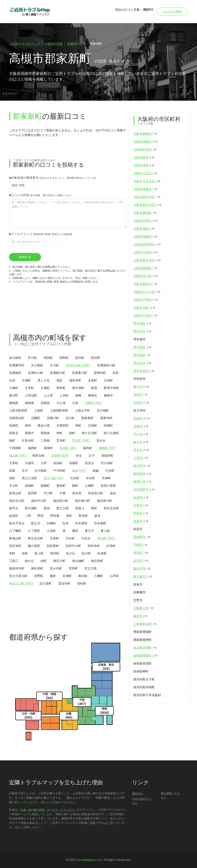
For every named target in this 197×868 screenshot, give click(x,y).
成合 (113, 493)
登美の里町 (108, 486)
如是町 (14, 516)
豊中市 (141, 387)
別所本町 (94, 546)
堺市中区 (142, 332)
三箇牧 (45, 441)
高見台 (89, 463)
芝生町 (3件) (81, 441)
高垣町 (58, 463)
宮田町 (73, 568)
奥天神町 (78, 388)
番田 (75, 531)
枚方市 (141, 442)
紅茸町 (111, 546)
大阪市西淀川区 (147, 197)
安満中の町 (36, 373)
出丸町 (75, 478)
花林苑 (45, 403)
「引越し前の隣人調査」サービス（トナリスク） (47, 810)
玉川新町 (41, 471)
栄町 (72, 433)
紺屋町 (108, 426)
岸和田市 (139, 379)
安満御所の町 (106, 365)
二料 (28, 516)
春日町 (14, 395)
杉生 (79, 456)
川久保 (61, 403)
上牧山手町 (83, 410)
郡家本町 (106, 418)
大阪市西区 (144, 158)
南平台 (14, 508)
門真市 (140, 545)
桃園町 (45, 486)
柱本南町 (100, 523)
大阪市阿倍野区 (147, 245)
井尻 (116, 373)
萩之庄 (36, 523)
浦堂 (59, 380)
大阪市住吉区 (146, 253)
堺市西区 (142, 348)
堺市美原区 (144, 371)
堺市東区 (139, 340)
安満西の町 (58, 373)
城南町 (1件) (107, 448)
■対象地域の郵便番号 (53, 178)
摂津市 (141, 553)
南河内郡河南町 (144, 687)
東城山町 (15, 538)
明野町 (64, 358)
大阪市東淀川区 (147, 205)
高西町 (14, 426)
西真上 (80, 508)
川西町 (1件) (93, 403)
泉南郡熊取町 (145, 656)
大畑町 (45, 388)
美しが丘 (44, 380)
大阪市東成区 (145, 213)
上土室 (48, 395)
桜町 (12, 441)
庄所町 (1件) (68, 448)
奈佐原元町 (96, 493)
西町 (94, 508)
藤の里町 (34, 546)
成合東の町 (83, 501)
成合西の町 (61, 501)
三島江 (14, 561)
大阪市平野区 (146, 300)
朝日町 (80, 358)
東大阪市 (143, 577)
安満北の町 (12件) (78, 365)
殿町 (75, 486)
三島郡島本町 (145, 624)
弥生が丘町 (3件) (21, 583)
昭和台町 (39, 456)
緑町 (44, 561)
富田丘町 (15, 493)
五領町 (93, 426)
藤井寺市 (142, 569)
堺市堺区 (142, 324)
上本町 (64, 395)
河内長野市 (144, 490)
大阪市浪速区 (145, 189)
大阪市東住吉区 (147, 261)
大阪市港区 (144, 166)
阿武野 (96, 358)
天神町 (106, 478)
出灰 (12, 380)
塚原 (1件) (79, 471)
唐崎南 (29, 403)
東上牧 (105, 531)
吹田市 (141, 403)
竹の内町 (107, 463)
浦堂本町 (75, 380)
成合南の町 (104, 501)
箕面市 (141, 521)
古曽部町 (63, 426)
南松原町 (37, 568)
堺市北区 (142, 363)
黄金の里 (44, 426)
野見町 (83, 516)
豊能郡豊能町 (143, 632)
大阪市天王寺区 (147, 181)
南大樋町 (78, 561)
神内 (28, 426)
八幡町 (99, 576)
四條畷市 (139, 593)
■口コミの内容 (41, 195)
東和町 (61, 486)
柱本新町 (81, 523)
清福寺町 (107, 456)
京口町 (70, 418)
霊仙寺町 (64, 583)
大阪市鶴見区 (145, 284)
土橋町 (89, 486)
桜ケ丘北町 (89, 433)
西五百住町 (111, 508)
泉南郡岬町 (141, 672)
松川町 (86, 553)
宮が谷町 (56, 568)
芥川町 (33, 358)
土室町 (51, 531)
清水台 (101, 441)
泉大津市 (139, 411)
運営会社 (138, 794)
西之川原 (63, 508)
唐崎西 (14, 403)
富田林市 (142, 474)
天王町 (14, 486)
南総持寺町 (17, 568)
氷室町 (54, 538)
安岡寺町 (100, 373)
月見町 (110, 471)
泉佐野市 (142, 466)
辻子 (92, 456)
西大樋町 (31, 508)
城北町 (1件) (18, 456)
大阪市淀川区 (146, 276)
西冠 (47, 508)
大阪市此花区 (145, 150)
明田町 (48, 358)
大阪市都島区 (145, 134)
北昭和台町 (17, 418)
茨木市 (141, 450)
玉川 (25, 471)
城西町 (33, 448)
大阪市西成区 (145, 268)
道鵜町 (29, 486)
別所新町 (53, 546)
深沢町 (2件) (106, 538)
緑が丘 (29, 561)
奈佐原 (77, 493)
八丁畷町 (15, 531)
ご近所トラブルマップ (24, 44)
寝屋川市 (142, 482)
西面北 (14, 433)
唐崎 (78, 395)
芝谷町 (61, 441)
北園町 (36, 418)
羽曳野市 (142, 537)
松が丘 (71, 553)
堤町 (12, 478)
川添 (75, 403)
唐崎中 (108, 395)
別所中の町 (73, 546)
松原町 (102, 553)
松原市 (141, 498)
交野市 (138, 600)
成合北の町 (17, 501)
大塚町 (14, 388)
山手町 (114, 576)
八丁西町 (34, 531)
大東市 (141, 506)
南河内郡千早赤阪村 (147, 695)
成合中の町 (39, 501)
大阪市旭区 (144, 229)
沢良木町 (28, 441)
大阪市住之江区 (147, 292)
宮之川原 (91, 568)
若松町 (82, 583)
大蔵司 (29, 463)
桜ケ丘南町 (111, 433)
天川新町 (37, 365)
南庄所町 (97, 561)
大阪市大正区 (145, 174)
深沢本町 (15, 546)
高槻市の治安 (76, 44)
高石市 (141, 561)
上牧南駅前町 (59, 410)
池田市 (140, 395)
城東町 (48, 448)
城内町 (88, 448)
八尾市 (141, 458)
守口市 (141, 434)
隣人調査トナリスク (170, 795)
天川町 (54, 365)
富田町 (33, 493)
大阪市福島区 (146, 142)
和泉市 (141, 514)
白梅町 (51, 523)
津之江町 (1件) (54, 478)
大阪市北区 (144, 308)
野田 (41, 516)
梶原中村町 (111, 388)
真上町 (39, 553)
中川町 (48, 493)
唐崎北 (93, 395)
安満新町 (15, 373)
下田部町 (15, 448)
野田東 (55, 516)
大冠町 (108, 380)
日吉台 (86, 538)
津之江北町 (29, 478)
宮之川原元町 (18, 576)
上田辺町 (31, 395)
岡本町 (61, 388)
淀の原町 (46, 583)
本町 (12, 553)
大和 (44, 463)
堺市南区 (142, 355)
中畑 (63, 493)
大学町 (14, 463)
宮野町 (39, 576)
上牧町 (39, 410)
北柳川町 (53, 418)
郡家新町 (88, 418)
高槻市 (142, 419)
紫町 (53, 576)
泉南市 (138, 585)
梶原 (94, 388)
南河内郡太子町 (144, 679)
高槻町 (74, 463)
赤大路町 (15, 358)
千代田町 (59, 471)
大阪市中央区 (145, 316)
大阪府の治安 (53, 44)
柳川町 (83, 576)
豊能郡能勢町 (143, 640)
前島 (25, 553)
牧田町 (55, 553)
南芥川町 (59, 561)
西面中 (29, 433)
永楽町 (93, 380)
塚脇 (96, 471)
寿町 (78, 426)
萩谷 (98, 516)
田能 (12, 471)
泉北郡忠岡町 (145, 648)
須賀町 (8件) (60, 456)
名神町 (67, 576)
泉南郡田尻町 (143, 664)
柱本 (66, 523)
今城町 (26, 380)
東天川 (89, 531)
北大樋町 (103, 410)
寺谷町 (91, 478)
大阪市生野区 (146, 221)
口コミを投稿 (172, 11)
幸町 (59, 433)
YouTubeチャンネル (142, 801)
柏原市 (138, 529)
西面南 (45, 433)
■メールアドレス (41, 234)
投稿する (25, 257)
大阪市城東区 (145, 237)
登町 (69, 516)
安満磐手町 (17, 365)
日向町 (70, 538)
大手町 (29, 388)
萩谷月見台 (17, 523)
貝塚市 (141, 427)
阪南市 (140, 616)
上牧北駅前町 (18, 410)
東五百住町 (36, 538)
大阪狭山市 (144, 608)
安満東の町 (79, 373)
